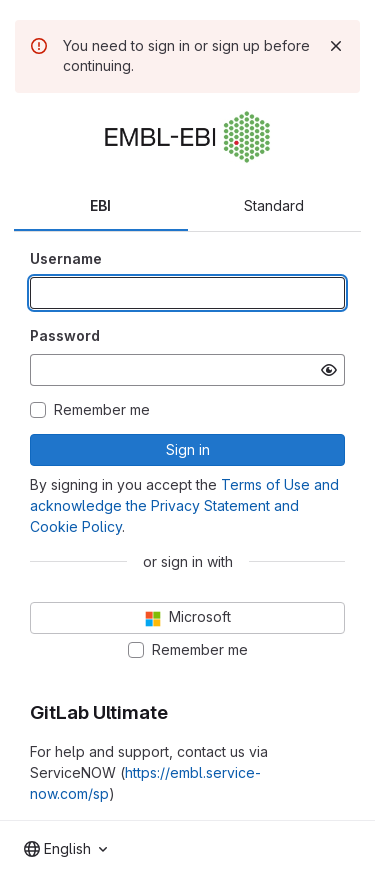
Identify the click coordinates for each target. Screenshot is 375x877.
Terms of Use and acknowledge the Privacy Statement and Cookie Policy (184, 505)
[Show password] (329, 370)
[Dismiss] (336, 46)
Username (66, 258)
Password (65, 335)
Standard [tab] (274, 205)
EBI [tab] (100, 205)
